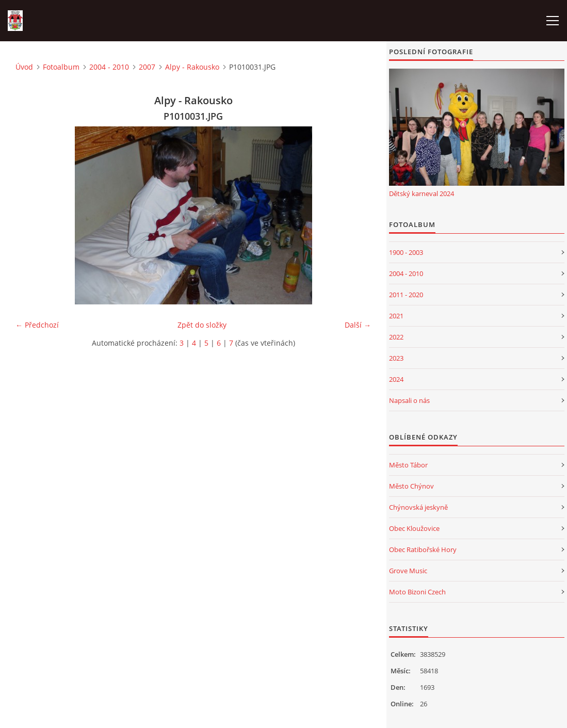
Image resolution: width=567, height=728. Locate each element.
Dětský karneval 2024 (422, 193)
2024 (396, 379)
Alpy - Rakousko (192, 67)
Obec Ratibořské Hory (423, 549)
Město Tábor (408, 465)
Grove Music (408, 571)
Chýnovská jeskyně (418, 507)
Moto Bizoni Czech (417, 592)
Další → (358, 325)
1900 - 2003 (406, 252)
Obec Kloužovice (414, 528)
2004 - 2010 (109, 67)
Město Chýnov (411, 486)
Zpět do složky (202, 325)
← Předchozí (37, 325)
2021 (396, 316)
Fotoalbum (61, 67)
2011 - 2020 (406, 295)
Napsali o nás (409, 400)
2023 (396, 358)
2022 (396, 337)
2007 (147, 67)
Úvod (24, 67)
